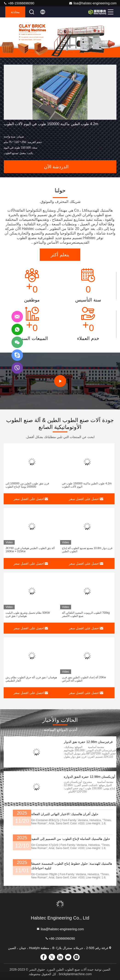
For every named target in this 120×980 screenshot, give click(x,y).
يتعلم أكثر (60, 255)
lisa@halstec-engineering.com (93, 3)
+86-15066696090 (19, 3)
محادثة (15, 12)
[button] (88, 52)
